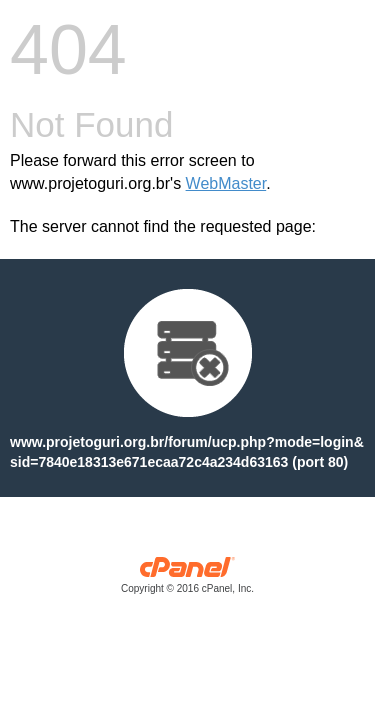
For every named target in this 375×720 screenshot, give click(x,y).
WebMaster (226, 183)
